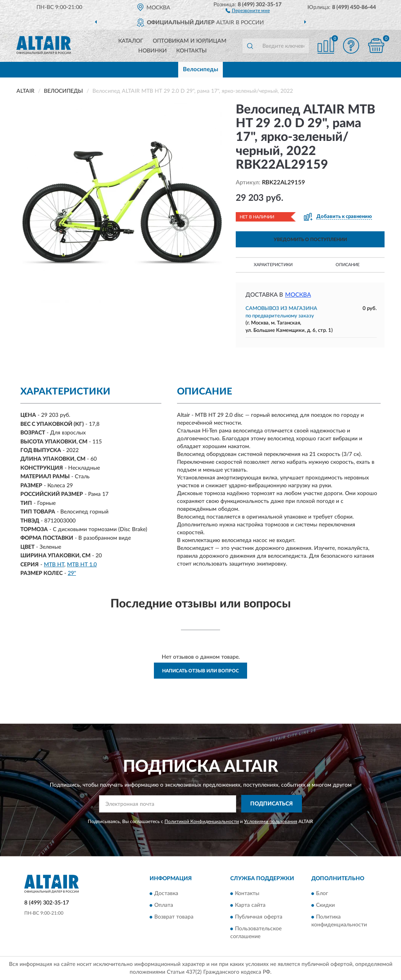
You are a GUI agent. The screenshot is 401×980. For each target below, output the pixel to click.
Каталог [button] (131, 41)
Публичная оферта (259, 917)
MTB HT (54, 565)
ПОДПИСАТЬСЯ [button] (272, 804)
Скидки (325, 906)
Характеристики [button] (273, 265)
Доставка (166, 894)
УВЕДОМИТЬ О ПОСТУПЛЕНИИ (310, 240)
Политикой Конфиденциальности (202, 821)
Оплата (164, 906)
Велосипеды (200, 69)
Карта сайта (250, 906)
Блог (322, 894)
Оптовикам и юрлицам (190, 41)
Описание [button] (348, 265)
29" (72, 573)
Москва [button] (298, 295)
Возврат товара (174, 917)
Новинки (153, 51)
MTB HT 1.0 (82, 565)
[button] (248, 10)
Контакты (191, 51)
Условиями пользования (271, 821)
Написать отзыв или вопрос (200, 671)
